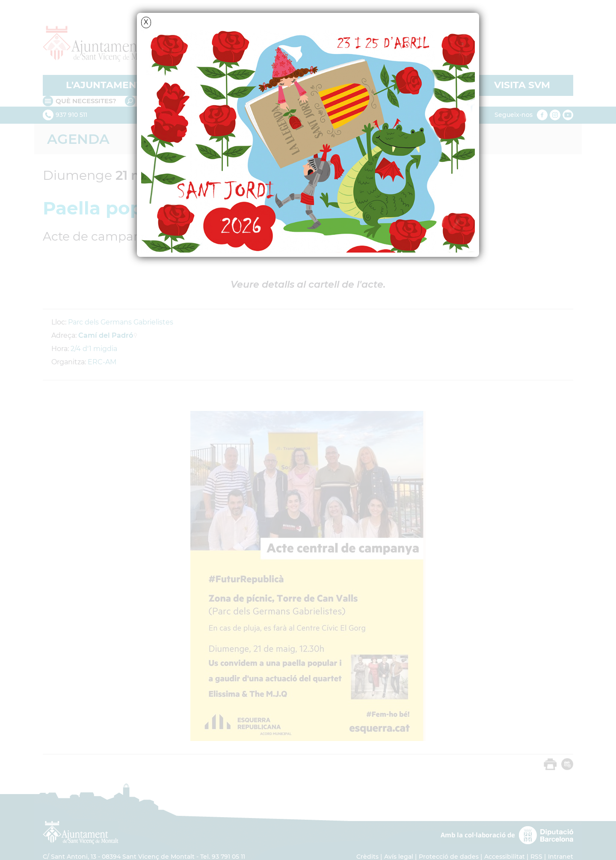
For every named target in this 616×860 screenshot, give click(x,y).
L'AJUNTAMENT (104, 85)
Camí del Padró (106, 335)
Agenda (78, 139)
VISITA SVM (522, 85)
